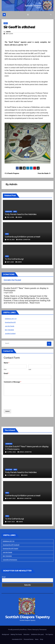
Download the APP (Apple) (10, 549)
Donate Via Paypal (12, 280)
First (5, 369)
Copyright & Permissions (10, 560)
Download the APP (10, 322)
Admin (8, 32)
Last (30, 369)
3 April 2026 (12, 452)
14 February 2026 (13, 475)
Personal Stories (29, 639)
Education (26, 634)
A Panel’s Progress (12, 173)
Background (5, 634)
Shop (42, 639)
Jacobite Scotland (10, 334)
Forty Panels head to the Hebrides (21, 214)
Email (6, 373)
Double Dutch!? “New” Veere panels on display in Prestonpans (26, 289)
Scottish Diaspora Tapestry (28, 617)
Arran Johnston (23, 240)
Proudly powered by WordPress (18, 630)
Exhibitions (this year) (37, 634)
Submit (7, 411)
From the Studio (44, 173)
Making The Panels (16, 634)
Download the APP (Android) (11, 545)
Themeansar (43, 630)
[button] (51, 15)
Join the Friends (10, 326)
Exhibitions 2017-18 (11, 319)
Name (6, 363)
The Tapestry (49, 634)
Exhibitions (9, 212)
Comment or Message (12, 382)
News (6, 23)
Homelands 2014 (17, 639)
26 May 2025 (12, 498)
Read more (35, 303)
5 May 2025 (11, 522)
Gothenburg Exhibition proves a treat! (22, 237)
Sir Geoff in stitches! (19, 27)
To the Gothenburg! (14, 259)
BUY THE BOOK (9, 330)
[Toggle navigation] (28, 15)
